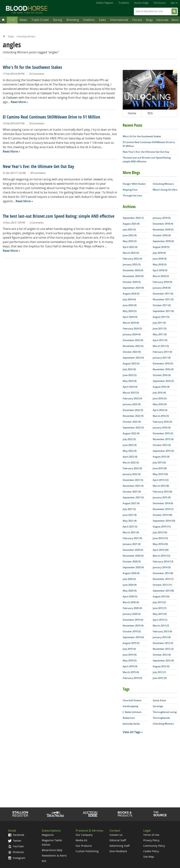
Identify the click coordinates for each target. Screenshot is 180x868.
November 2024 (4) (133, 276)
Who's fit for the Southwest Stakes (32, 68)
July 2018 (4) (159, 253)
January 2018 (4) (162, 288)
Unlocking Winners (26, 36)
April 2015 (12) (161, 480)
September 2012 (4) (163, 661)
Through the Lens (132, 195)
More (175, 20)
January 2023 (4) (132, 404)
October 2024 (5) (132, 282)
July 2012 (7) (159, 672)
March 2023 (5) (131, 393)
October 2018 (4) (162, 235)
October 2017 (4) (162, 305)
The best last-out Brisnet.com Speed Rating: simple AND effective (59, 217)
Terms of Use (151, 835)
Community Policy (154, 846)
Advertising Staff (120, 846)
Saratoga (158, 706)
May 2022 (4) (130, 451)
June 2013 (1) (160, 608)
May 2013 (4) (160, 614)
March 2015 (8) (161, 486)
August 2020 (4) (131, 573)
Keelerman (129, 718)
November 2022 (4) (133, 416)
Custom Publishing (87, 851)
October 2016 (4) (162, 375)
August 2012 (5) (161, 666)
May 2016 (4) (160, 404)
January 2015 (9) (162, 497)
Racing (58, 20)
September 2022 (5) (133, 428)
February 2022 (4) (132, 468)
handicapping (130, 706)
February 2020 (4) (132, 608)
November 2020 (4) (133, 556)
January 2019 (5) (162, 218)
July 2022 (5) (129, 439)
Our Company (84, 835)
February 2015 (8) (162, 492)
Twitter (15, 841)
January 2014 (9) (162, 567)
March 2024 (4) (131, 323)
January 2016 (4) (162, 428)
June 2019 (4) (130, 655)
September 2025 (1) (133, 218)
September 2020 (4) (133, 567)
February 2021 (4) (132, 538)
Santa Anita (159, 700)
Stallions (89, 20)
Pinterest (16, 852)
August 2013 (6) (161, 596)
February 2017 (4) (162, 352)
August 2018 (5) (161, 247)
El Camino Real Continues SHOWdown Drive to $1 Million (51, 117)
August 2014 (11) (162, 527)
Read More (18, 102)
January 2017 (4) (162, 358)
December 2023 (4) (133, 340)
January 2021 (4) (132, 544)
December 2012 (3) (163, 643)
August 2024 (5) (131, 294)
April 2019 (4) (130, 666)
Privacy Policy (151, 840)
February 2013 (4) (162, 631)
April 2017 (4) (160, 340)
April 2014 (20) (161, 550)
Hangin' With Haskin (134, 184)
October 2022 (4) (132, 422)
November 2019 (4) (133, 626)
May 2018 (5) (160, 264)
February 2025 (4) (132, 259)
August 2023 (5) (131, 363)
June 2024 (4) (130, 305)
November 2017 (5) (163, 299)
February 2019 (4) (132, 678)
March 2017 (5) (161, 346)
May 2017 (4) (160, 334)
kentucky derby (131, 724)
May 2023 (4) (130, 381)
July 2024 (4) (129, 299)
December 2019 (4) (133, 620)
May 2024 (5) (130, 311)
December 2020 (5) (133, 550)
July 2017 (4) (159, 323)
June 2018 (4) (160, 259)
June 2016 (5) (160, 398)
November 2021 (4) (133, 486)
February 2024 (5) (132, 329)
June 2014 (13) (160, 538)
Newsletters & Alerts (54, 856)
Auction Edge (141, 3)
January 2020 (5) (132, 614)
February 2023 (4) (132, 398)
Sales (102, 20)
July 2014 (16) (160, 532)
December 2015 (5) (163, 433)
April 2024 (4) (130, 317)
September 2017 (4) (163, 311)
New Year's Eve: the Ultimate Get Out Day (38, 167)
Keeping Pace (130, 190)
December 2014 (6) (163, 503)
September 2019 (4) (133, 637)
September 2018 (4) (163, 241)
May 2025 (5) (130, 241)
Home (4, 36)
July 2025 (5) (129, 230)
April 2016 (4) (160, 410)
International (119, 20)
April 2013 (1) (160, 620)
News (23, 20)
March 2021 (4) (131, 532)
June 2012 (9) (160, 678)
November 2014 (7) (163, 509)
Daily (12, 20)
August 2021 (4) (131, 503)
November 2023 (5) (133, 346)
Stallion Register (105, 3)
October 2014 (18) (162, 515)
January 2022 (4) (132, 474)
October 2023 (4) (132, 352)
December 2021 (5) (133, 480)
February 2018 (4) (162, 282)
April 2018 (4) (160, 270)
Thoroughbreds (161, 718)
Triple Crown (40, 20)
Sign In (174, 3)
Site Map (149, 857)
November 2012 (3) (163, 649)
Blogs (149, 20)
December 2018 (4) (163, 224)
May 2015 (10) (160, 474)
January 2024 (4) (132, 334)
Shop (125, 814)
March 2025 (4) (131, 253)
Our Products (84, 846)
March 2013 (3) (161, 626)
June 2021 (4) (130, 515)
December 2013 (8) (163, 573)
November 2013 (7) (163, 579)
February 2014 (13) (163, 561)
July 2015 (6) (159, 462)
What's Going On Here (165, 190)
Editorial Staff (118, 840)
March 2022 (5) (131, 462)
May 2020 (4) (130, 591)
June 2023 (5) (130, 375)
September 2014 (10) (164, 521)
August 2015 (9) (161, 457)
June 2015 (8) (160, 468)
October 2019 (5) (132, 631)
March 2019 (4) (131, 672)
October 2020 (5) (132, 561)
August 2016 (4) (161, 387)
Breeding (73, 20)
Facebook (16, 835)
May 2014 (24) (160, 544)
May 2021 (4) (130, 521)
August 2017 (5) (161, 317)
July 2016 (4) (159, 393)
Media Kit (81, 840)
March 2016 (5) (161, 416)
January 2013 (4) (162, 637)
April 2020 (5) (130, 596)
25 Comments (37, 123)
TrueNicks (124, 3)
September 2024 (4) (133, 288)
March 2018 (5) (161, 276)
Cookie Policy (151, 851)
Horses (137, 20)
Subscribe (162, 20)
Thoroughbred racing (165, 712)
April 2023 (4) (130, 387)
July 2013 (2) (159, 602)
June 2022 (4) (130, 445)
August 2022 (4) (131, 433)
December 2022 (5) (133, 410)
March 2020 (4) (131, 602)
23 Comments (37, 74)
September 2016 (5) (163, 381)
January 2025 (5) (132, 264)
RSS (150, 113)
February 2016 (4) (162, 422)
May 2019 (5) (130, 661)
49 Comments (38, 173)
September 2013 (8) (163, 591)
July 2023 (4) (129, 369)
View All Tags (132, 732)
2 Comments (37, 223)
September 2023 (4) (133, 358)
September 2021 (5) (133, 497)
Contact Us (116, 835)
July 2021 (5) (129, 509)
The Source (159, 3)
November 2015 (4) (163, 439)
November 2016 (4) (163, 369)
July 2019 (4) (129, 649)
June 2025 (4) (130, 235)
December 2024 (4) (133, 270)
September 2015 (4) (163, 451)
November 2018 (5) (163, 230)
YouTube (16, 846)
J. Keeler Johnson (132, 712)
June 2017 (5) (160, 329)
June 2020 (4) (130, 585)
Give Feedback (118, 851)
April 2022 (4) (130, 457)
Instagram (17, 858)
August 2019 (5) (131, 643)
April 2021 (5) (130, 527)
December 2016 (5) (163, 363)
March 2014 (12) (161, 556)
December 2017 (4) (163, 294)
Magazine (48, 835)
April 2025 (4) (130, 247)
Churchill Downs (132, 700)
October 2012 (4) (162, 655)
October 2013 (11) (162, 585)
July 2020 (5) (129, 579)
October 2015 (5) (162, 445)
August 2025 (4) (131, 224)
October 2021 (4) (132, 492)
